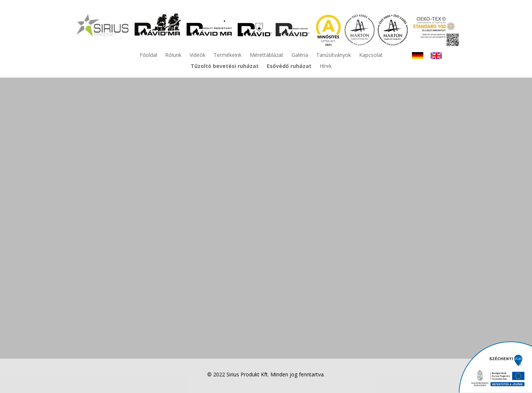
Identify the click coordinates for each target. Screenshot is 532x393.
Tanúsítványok (334, 55)
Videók (197, 55)
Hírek (326, 66)
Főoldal (148, 55)
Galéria (300, 55)
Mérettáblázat (267, 55)
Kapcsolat (371, 55)
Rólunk (173, 55)
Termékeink (228, 55)
